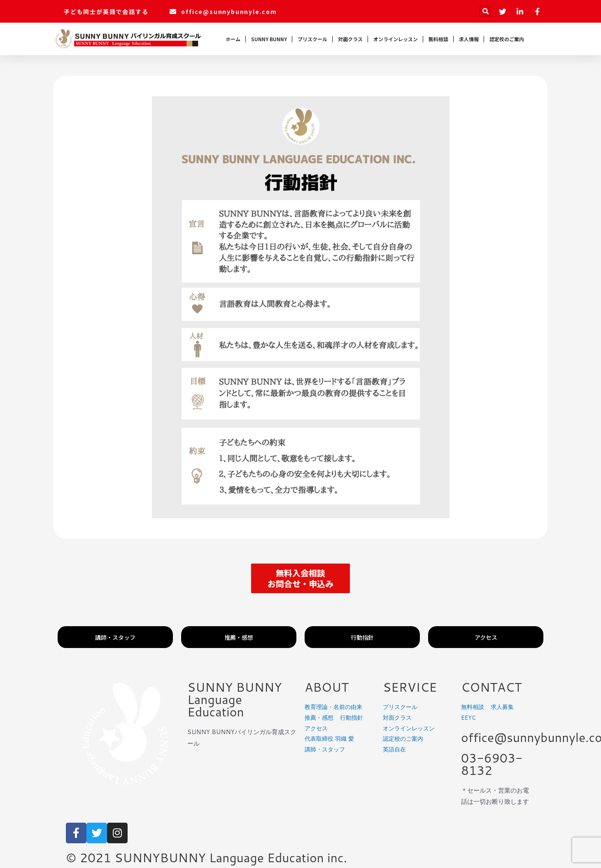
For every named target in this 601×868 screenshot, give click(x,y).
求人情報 (469, 39)
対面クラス (350, 39)
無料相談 (438, 39)
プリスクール (312, 39)
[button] (300, 578)
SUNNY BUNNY (269, 39)
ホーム (233, 39)
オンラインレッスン (396, 39)
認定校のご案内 (507, 39)
